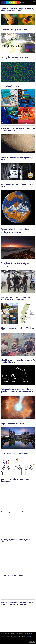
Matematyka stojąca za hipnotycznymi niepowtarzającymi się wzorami (15, 58)
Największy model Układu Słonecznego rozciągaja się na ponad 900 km (15, 299)
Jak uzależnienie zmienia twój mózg (14, 453)
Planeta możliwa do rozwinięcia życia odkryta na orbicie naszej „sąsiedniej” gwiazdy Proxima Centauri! (15, 231)
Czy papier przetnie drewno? (12, 512)
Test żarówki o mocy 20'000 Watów (14, 30)
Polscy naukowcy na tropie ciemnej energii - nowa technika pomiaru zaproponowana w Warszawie (18, 391)
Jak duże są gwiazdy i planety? (12, 575)
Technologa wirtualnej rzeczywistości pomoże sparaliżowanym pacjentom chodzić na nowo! (18, 265)
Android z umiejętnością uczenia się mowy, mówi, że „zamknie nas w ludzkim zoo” (17, 604)
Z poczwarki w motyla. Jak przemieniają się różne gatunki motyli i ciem (17, 10)
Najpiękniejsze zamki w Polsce (12, 424)
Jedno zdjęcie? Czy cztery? (11, 86)
